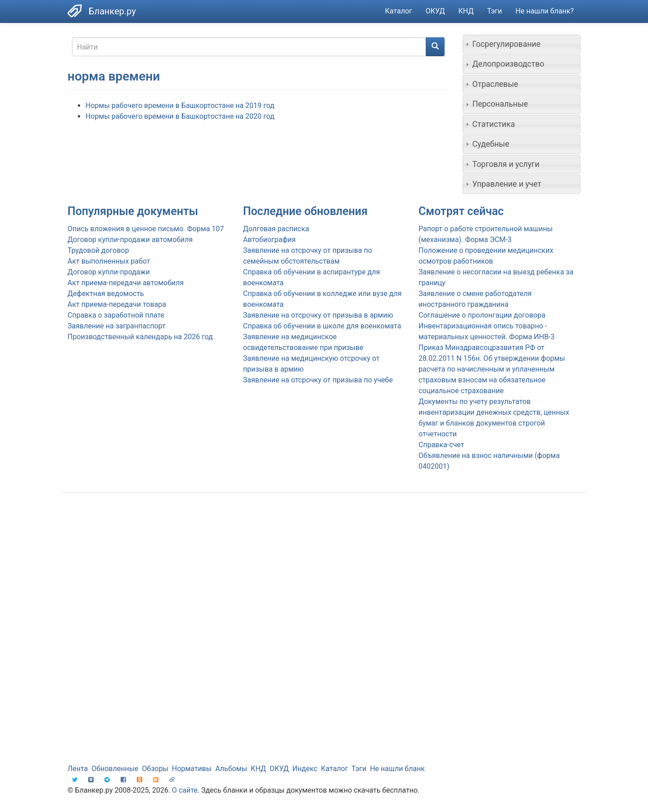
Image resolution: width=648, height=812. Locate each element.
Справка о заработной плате (116, 315)
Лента (78, 769)
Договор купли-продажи (109, 272)
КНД (466, 11)
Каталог (399, 11)
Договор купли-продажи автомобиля (130, 240)
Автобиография (269, 240)
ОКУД (435, 11)
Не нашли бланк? (545, 11)
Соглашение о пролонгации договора (482, 315)
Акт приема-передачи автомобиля (126, 283)
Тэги (494, 11)
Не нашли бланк (397, 769)
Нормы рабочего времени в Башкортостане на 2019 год (180, 105)
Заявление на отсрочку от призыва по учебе (318, 380)
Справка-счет (441, 445)
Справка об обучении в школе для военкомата (322, 326)
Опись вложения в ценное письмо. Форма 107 (146, 229)
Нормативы (192, 769)
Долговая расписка (276, 229)
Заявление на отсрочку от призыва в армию (318, 315)
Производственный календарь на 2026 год (140, 337)
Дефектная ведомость (106, 294)
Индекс (305, 769)
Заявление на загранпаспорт (117, 326)
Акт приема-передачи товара (117, 304)
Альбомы (231, 769)
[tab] (522, 44)
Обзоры (155, 769)
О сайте (185, 790)
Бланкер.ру (112, 11)
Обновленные (115, 769)
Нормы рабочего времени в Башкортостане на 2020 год (180, 116)
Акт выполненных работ (109, 261)
